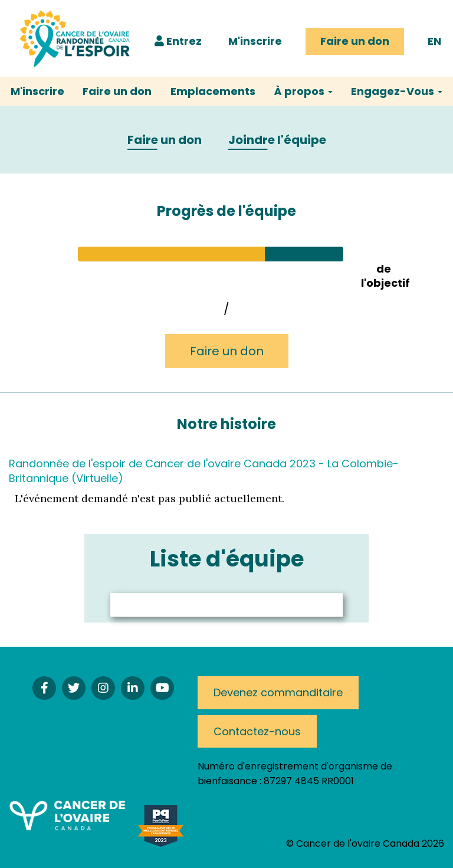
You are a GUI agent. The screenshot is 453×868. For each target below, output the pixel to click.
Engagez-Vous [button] (397, 91)
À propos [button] (303, 91)
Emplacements (213, 91)
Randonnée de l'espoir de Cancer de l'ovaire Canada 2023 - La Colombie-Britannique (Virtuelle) (204, 471)
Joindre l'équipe (277, 140)
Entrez (178, 41)
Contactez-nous (257, 731)
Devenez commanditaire (278, 692)
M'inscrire (255, 41)
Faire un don (355, 41)
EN (434, 41)
